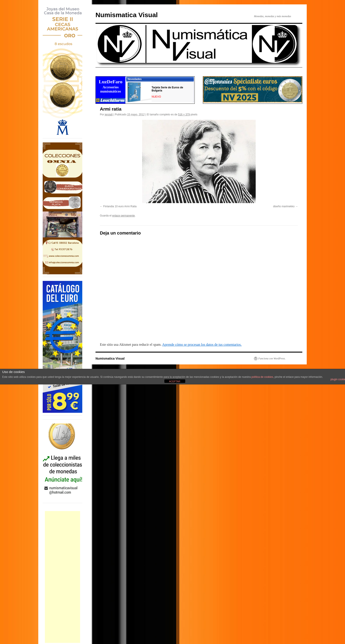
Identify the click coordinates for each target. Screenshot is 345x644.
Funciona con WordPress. (272, 358)
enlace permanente (124, 216)
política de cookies (262, 377)
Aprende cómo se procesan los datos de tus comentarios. (202, 345)
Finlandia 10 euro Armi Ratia (120, 206)
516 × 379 (184, 115)
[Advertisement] (62, 577)
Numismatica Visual (127, 15)
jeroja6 (109, 115)
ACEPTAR (175, 381)
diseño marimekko (284, 206)
